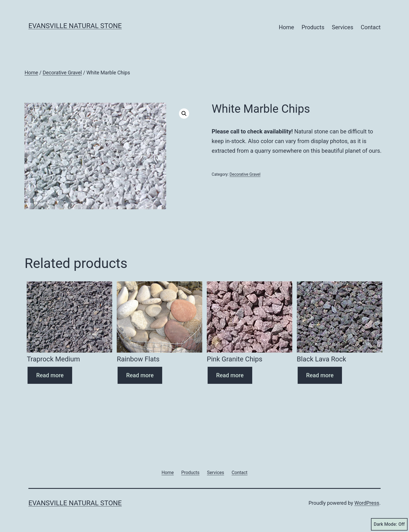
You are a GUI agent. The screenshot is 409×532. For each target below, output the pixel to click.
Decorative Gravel (62, 73)
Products (313, 27)
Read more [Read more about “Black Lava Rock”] (320, 375)
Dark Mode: (389, 524)
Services (342, 27)
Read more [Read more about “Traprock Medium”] (50, 375)
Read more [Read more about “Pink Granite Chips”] (230, 375)
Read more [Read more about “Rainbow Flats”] (140, 375)
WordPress (367, 503)
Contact (371, 27)
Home (287, 27)
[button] (184, 114)
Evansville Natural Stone (75, 26)
